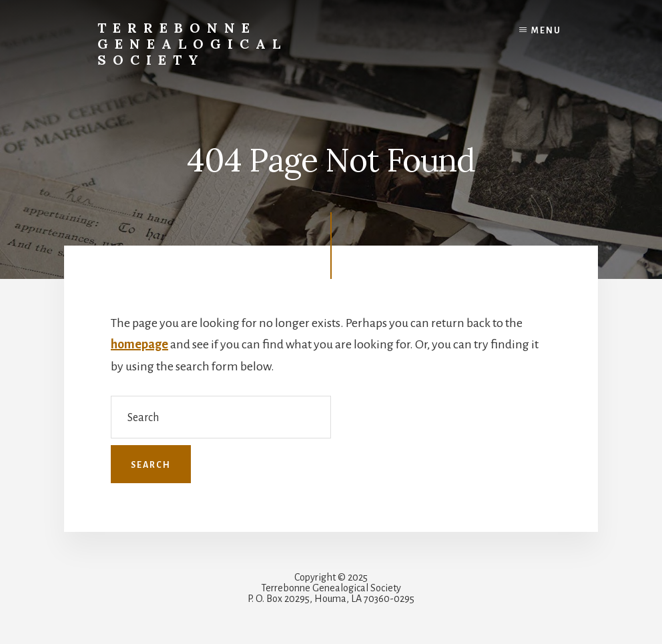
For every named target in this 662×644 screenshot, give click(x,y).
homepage (139, 344)
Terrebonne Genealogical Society (192, 44)
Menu (546, 31)
